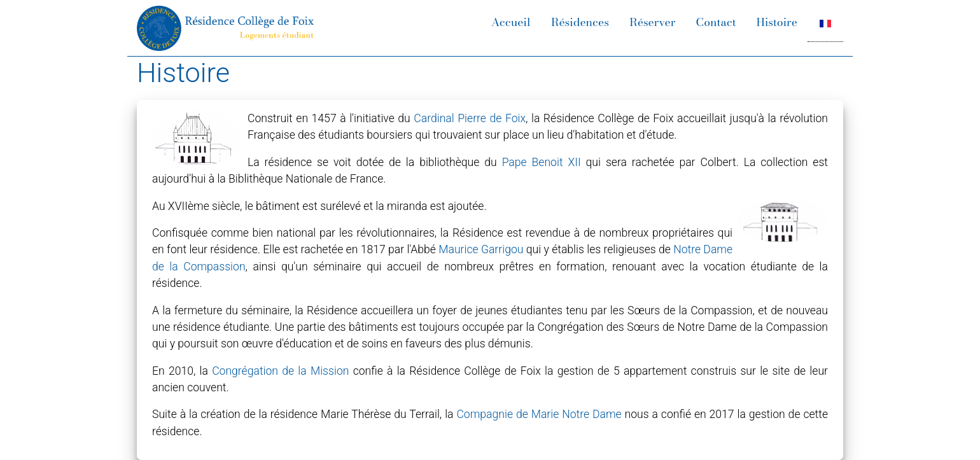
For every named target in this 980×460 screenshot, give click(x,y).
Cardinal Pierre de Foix (470, 118)
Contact (716, 22)
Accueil (511, 22)
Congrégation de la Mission (280, 371)
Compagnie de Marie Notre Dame (539, 414)
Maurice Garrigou (481, 249)
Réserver (653, 22)
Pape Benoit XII (542, 162)
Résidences (580, 22)
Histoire (777, 22)
